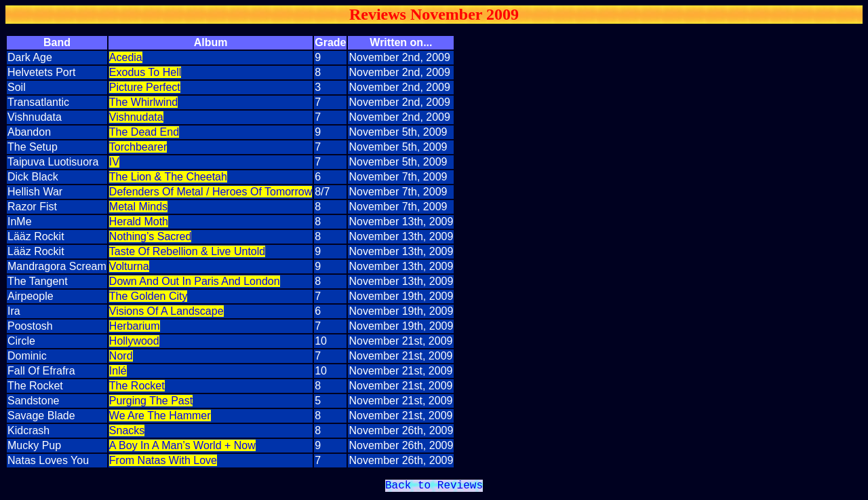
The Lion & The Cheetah (168, 177)
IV (114, 162)
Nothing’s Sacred (151, 236)
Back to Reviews (434, 487)
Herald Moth (139, 222)
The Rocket (137, 386)
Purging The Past (151, 401)
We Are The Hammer (160, 416)
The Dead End (144, 132)
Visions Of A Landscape (166, 311)
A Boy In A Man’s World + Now (182, 445)
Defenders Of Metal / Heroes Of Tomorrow (211, 192)
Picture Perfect (145, 87)
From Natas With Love (163, 460)
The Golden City (149, 296)
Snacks (127, 430)
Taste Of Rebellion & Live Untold (187, 251)
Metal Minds (138, 207)
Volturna (129, 266)
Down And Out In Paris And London (195, 281)
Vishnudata (136, 117)
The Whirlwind (143, 102)
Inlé (118, 371)
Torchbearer (138, 147)
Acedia (126, 57)
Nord (121, 356)
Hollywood (134, 341)
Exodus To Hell (145, 72)
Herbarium (135, 326)
